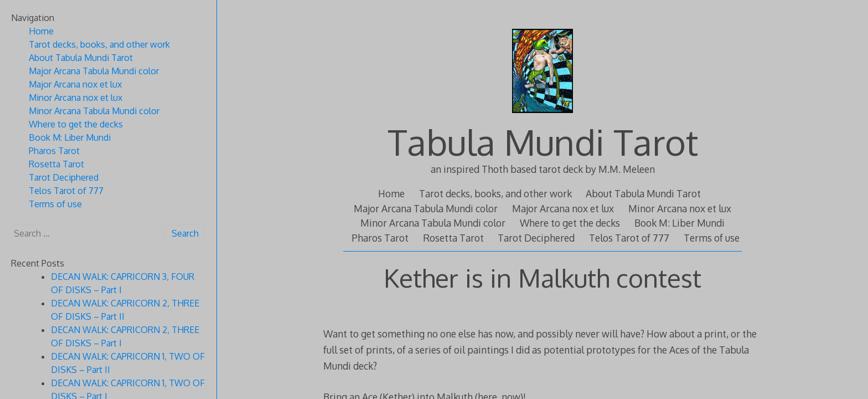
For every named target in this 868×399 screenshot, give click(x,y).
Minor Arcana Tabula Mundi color (433, 223)
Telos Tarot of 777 (629, 238)
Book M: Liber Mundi (680, 223)
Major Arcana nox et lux (563, 208)
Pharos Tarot (380, 238)
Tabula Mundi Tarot (543, 142)
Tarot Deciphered (536, 238)
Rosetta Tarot (453, 238)
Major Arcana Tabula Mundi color (426, 208)
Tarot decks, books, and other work (495, 193)
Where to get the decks (570, 223)
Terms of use (712, 238)
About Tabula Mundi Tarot (643, 193)
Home (391, 193)
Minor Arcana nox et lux (680, 208)
